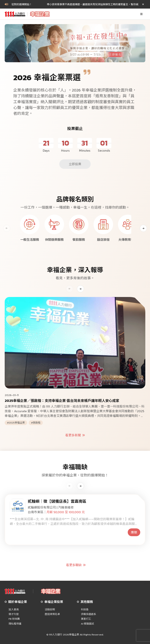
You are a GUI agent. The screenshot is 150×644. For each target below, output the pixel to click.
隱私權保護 (15, 624)
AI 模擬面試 (87, 624)
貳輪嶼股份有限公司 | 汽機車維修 (51, 507)
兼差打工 (86, 619)
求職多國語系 (88, 614)
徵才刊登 (14, 614)
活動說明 (50, 610)
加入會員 (14, 610)
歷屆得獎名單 (52, 614)
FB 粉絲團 (14, 619)
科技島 (85, 610)
